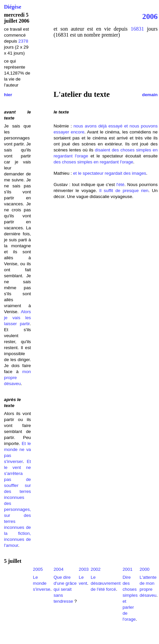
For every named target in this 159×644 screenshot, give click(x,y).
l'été (120, 185)
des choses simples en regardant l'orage (93, 162)
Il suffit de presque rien (124, 191)
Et (29, 461)
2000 (145, 569)
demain (150, 95)
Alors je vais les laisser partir (17, 318)
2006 (150, 16)
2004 (59, 569)
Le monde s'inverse (42, 583)
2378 (23, 41)
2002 (96, 569)
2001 (128, 569)
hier (8, 95)
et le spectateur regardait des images (109, 173)
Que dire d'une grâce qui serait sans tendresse (65, 589)
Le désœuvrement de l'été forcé (106, 583)
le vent (12, 467)
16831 (137, 29)
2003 (84, 569)
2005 (38, 569)
